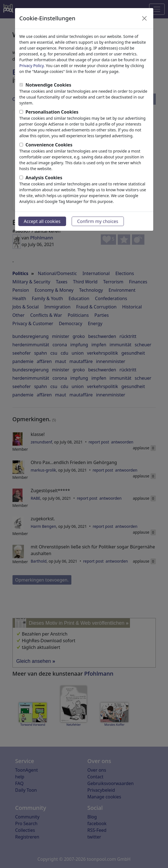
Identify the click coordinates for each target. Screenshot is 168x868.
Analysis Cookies (44, 178)
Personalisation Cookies (52, 112)
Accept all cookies (42, 221)
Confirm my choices (98, 221)
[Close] (144, 18)
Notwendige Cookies (48, 85)
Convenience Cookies (49, 145)
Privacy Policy (32, 66)
